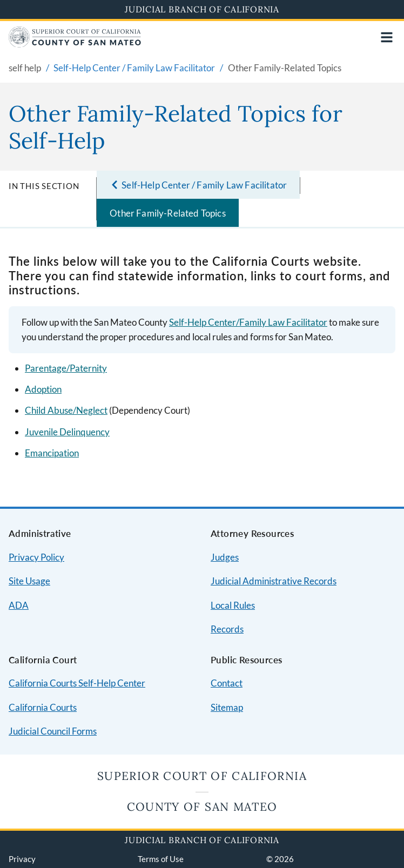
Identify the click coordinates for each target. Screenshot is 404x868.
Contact (227, 683)
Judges (225, 557)
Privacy (22, 859)
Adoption (43, 389)
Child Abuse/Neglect (66, 410)
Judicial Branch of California (202, 9)
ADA (19, 605)
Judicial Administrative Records (274, 581)
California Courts (43, 707)
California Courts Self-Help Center (77, 683)
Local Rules (233, 605)
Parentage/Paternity (66, 368)
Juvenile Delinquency (67, 432)
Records (227, 629)
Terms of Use (161, 859)
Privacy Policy (36, 557)
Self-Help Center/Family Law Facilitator (248, 322)
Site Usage (29, 581)
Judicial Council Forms (53, 731)
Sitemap (227, 707)
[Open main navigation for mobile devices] (387, 37)
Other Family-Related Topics (168, 213)
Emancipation (52, 453)
